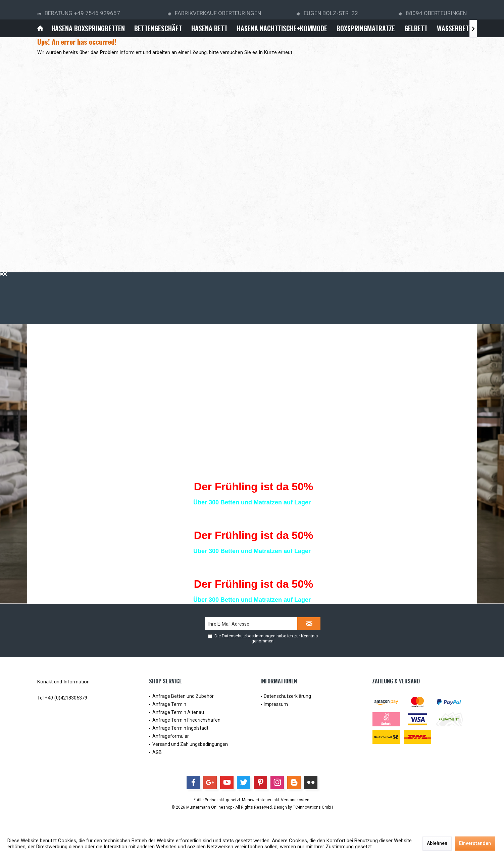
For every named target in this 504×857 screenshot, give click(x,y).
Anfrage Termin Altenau (178, 712)
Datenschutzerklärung (287, 696)
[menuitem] (40, 28)
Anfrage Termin (169, 704)
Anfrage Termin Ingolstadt (180, 728)
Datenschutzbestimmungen (249, 636)
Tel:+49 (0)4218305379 (62, 698)
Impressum (276, 704)
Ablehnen (437, 843)
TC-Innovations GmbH (313, 807)
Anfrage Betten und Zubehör (183, 696)
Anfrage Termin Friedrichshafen (186, 720)
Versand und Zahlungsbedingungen (190, 744)
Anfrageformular (171, 736)
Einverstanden (475, 843)
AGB (157, 752)
